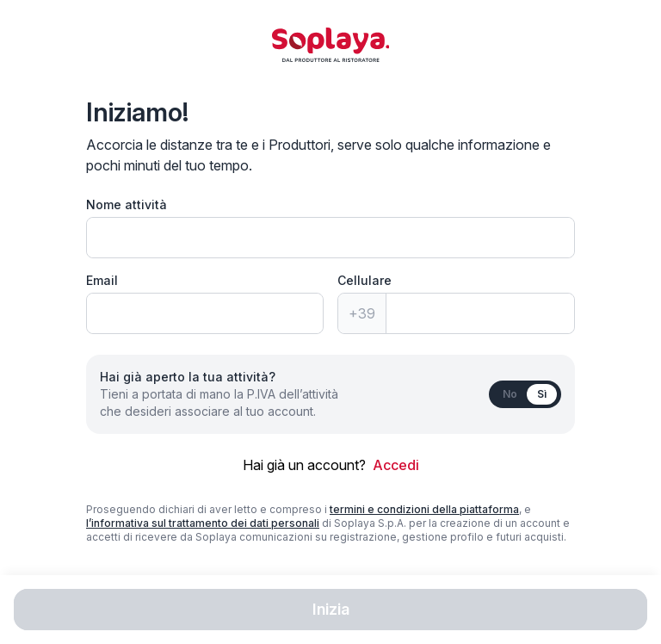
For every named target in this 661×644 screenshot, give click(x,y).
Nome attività (127, 204)
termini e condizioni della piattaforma (424, 509)
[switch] (525, 394)
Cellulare (364, 280)
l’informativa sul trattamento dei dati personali (203, 523)
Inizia (331, 609)
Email (102, 280)
